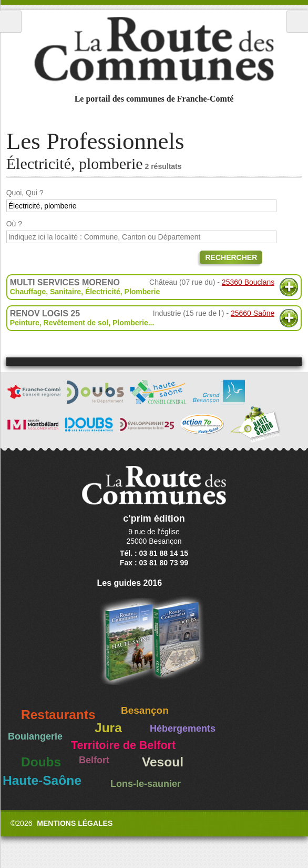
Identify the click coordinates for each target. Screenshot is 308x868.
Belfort (94, 760)
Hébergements (183, 729)
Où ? (14, 224)
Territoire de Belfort (123, 745)
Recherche (297, 22)
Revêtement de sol (76, 323)
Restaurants (58, 715)
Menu (11, 22)
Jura (108, 728)
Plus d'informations (289, 287)
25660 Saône (253, 313)
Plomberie (142, 292)
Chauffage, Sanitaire (45, 292)
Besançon (145, 710)
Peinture (25, 323)
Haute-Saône (42, 780)
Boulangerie (35, 736)
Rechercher (231, 257)
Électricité (103, 292)
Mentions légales (75, 823)
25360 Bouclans (248, 282)
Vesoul (163, 762)
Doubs (41, 762)
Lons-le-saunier (146, 784)
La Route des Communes (154, 49)
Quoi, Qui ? (25, 193)
